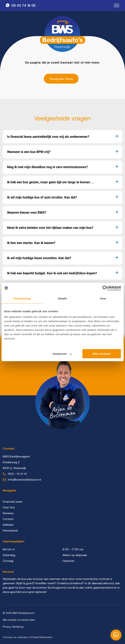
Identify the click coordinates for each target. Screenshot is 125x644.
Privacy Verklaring (13, 627)
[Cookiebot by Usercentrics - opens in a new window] (105, 288)
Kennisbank (10, 530)
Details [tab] (63, 298)
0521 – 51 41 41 (17, 474)
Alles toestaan (102, 354)
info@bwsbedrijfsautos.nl (24, 479)
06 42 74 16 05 (24, 5)
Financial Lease (13, 501)
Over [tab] (103, 298)
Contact (8, 519)
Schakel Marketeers (41, 637)
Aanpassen (62, 354)
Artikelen (8, 525)
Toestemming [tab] (22, 298)
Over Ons (9, 507)
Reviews (8, 513)
